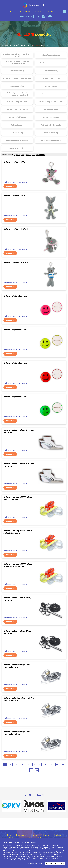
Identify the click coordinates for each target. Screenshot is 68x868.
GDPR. (13, 853)
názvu (29, 155)
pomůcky (41, 45)
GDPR (12, 838)
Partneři (50, 11)
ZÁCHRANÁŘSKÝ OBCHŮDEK (20, 45)
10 (57, 765)
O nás (13, 11)
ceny (34, 155)
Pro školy (38, 11)
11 (63, 765)
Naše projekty (25, 11)
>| (37, 770)
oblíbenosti (41, 155)
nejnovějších (19, 155)
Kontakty (58, 835)
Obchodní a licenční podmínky (48, 838)
